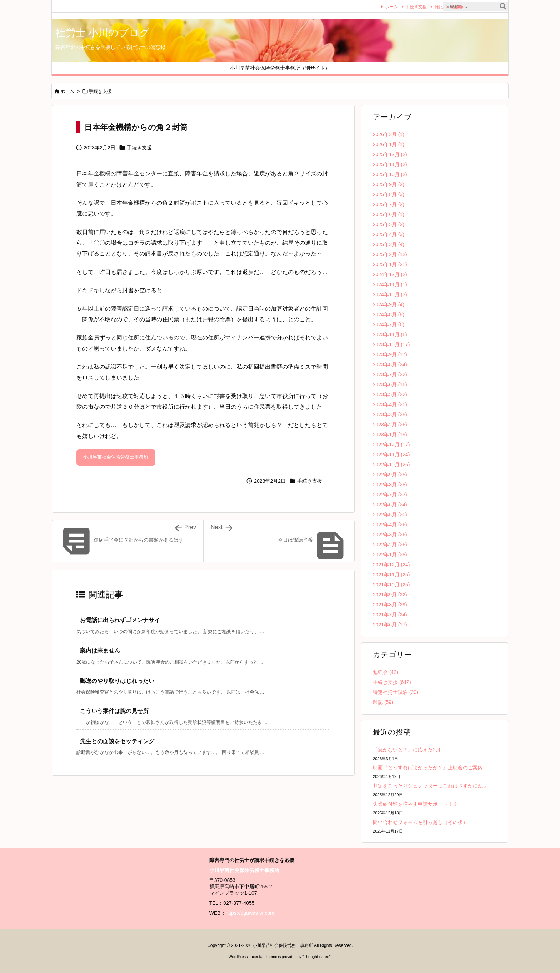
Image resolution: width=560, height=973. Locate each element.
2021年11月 (391, 575)
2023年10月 (391, 344)
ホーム (384, 6)
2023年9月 (390, 354)
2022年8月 (390, 485)
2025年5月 (389, 224)
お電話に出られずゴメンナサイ (120, 620)
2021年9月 (390, 595)
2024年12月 (390, 274)
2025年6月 (389, 214)
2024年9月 (389, 304)
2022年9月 (390, 475)
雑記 (431, 6)
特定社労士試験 (396, 692)
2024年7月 (389, 324)
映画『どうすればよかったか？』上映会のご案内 (428, 768)
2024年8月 (389, 314)
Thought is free (316, 957)
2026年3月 (389, 134)
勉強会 (449, 6)
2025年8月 (389, 194)
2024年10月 (390, 294)
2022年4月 (390, 525)
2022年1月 (390, 555)
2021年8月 (390, 605)
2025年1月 (390, 264)
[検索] (503, 6)
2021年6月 (390, 625)
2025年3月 (389, 244)
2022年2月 (390, 545)
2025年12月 (390, 154)
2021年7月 (390, 615)
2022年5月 (390, 515)
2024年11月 (390, 284)
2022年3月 (390, 535)
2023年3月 (390, 414)
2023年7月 (390, 374)
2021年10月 (391, 585)
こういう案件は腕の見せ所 (114, 711)
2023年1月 (390, 435)
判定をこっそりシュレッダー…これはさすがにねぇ (430, 786)
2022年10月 (391, 465)
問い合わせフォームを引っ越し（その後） (420, 822)
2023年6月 (390, 384)
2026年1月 (389, 144)
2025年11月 (390, 164)
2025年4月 (389, 234)
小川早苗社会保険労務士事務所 (116, 457)
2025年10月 (390, 174)
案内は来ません (100, 651)
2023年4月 (390, 404)
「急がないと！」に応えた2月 (407, 750)
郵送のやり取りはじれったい (117, 681)
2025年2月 (390, 254)
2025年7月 (389, 204)
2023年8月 (390, 364)
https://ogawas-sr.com (250, 913)
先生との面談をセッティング (117, 741)
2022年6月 (390, 505)
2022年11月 (391, 455)
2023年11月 (390, 334)
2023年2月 (390, 425)
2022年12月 (391, 445)
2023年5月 (390, 394)
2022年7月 (390, 495)
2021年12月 (391, 565)
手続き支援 (408, 6)
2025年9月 (389, 184)
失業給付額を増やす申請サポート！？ (415, 804)
